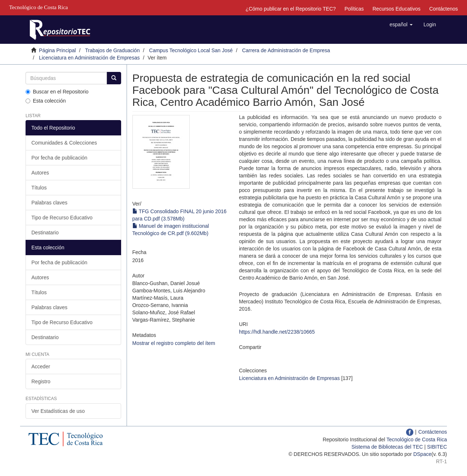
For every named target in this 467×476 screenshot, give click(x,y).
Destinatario (45, 233)
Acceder (41, 366)
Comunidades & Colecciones (64, 143)
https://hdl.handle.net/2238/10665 (277, 332)
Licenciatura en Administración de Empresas (89, 58)
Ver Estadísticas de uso (58, 411)
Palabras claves (49, 203)
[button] (401, 24)
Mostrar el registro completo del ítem (174, 343)
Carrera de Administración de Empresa (286, 50)
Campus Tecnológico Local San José (191, 50)
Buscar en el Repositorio (57, 92)
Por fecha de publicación (59, 158)
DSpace (422, 454)
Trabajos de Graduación (112, 50)
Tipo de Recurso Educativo (62, 218)
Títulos (39, 188)
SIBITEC (437, 447)
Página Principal (57, 50)
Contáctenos (443, 9)
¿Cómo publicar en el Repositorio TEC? (291, 9)
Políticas (354, 9)
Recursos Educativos (397, 9)
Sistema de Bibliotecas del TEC (387, 447)
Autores (40, 173)
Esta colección (46, 101)
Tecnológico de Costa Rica (417, 439)
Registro (41, 381)
